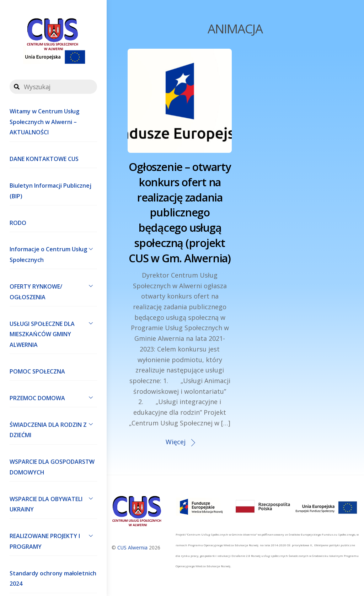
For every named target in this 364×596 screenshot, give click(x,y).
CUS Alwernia (132, 547)
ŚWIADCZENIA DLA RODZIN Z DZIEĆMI (53, 428)
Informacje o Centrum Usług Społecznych (53, 253)
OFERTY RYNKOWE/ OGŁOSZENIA (53, 290)
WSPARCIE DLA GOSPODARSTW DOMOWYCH (53, 466)
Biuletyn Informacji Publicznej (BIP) (50, 191)
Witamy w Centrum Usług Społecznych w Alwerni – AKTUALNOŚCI (44, 122)
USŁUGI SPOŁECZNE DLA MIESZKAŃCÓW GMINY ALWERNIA (53, 333)
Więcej (176, 442)
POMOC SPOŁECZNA (37, 371)
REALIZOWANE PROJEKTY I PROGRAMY (53, 540)
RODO (18, 223)
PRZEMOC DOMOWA (53, 397)
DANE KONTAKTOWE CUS (44, 159)
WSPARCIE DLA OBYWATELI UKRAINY (53, 503)
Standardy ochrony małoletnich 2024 (53, 579)
